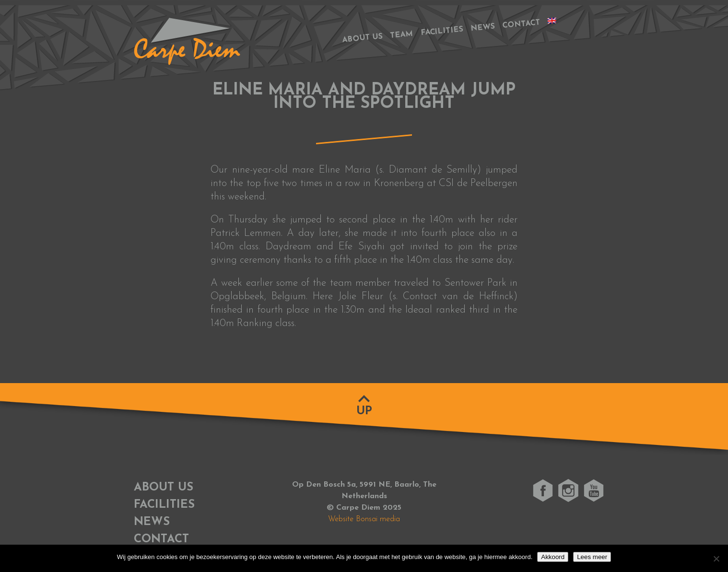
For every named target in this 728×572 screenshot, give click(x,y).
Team (402, 35)
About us (362, 38)
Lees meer (592, 557)
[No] (716, 559)
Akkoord (553, 557)
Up (364, 411)
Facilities (442, 32)
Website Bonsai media (364, 519)
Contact (521, 24)
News (483, 28)
